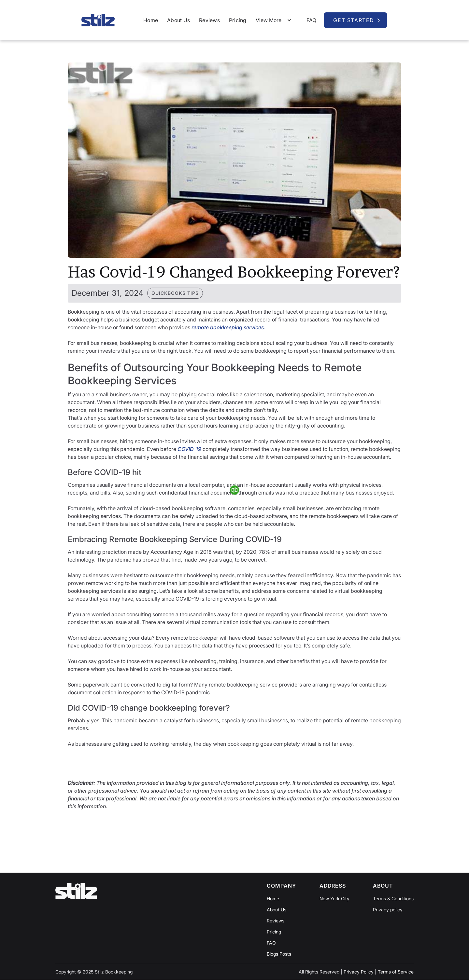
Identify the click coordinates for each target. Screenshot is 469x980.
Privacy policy (388, 910)
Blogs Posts (279, 954)
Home (151, 20)
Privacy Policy (359, 972)
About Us (178, 20)
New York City (334, 899)
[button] (275, 20)
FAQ (312, 20)
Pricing (238, 20)
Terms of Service (396, 972)
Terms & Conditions (393, 899)
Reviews (209, 20)
